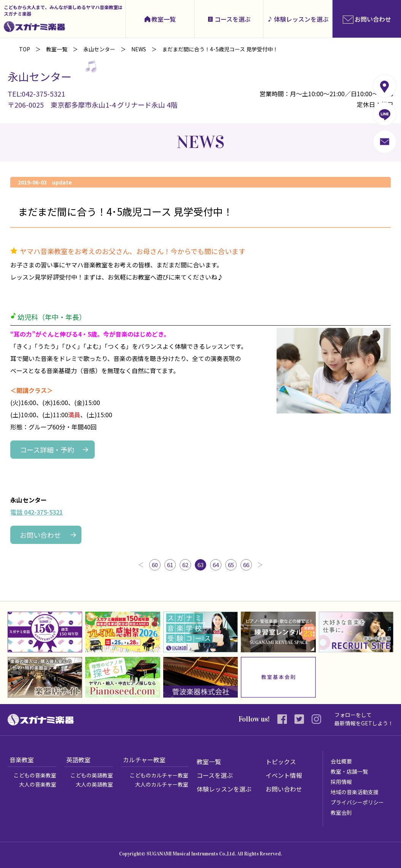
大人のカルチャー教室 (162, 784)
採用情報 (341, 782)
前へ (141, 565)
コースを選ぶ (233, 19)
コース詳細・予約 (47, 450)
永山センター (99, 49)
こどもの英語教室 (92, 775)
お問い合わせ (40, 535)
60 (155, 565)
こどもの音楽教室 (35, 775)
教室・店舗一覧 (349, 771)
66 (246, 565)
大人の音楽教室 (38, 784)
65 (231, 565)
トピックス (281, 761)
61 (170, 565)
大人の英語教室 (94, 784)
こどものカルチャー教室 (159, 775)
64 (216, 565)
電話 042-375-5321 (37, 512)
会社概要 (341, 761)
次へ (260, 565)
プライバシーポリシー (357, 802)
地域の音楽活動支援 (355, 792)
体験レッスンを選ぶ (301, 19)
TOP (25, 49)
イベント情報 (284, 775)
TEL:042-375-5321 (36, 94)
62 (185, 565)
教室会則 (341, 812)
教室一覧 (164, 19)
